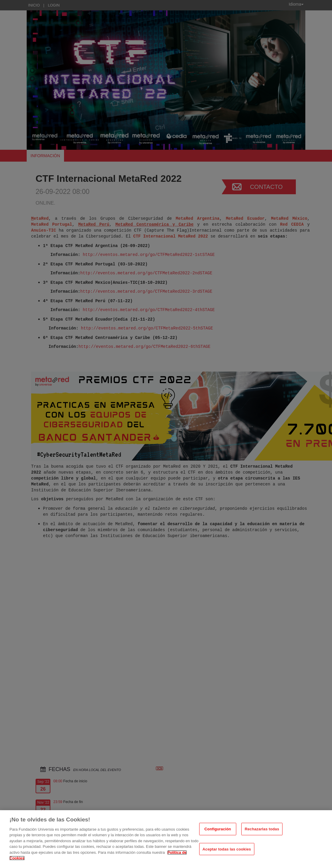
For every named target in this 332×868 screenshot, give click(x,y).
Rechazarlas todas (262, 829)
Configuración (218, 829)
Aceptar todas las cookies (227, 849)
